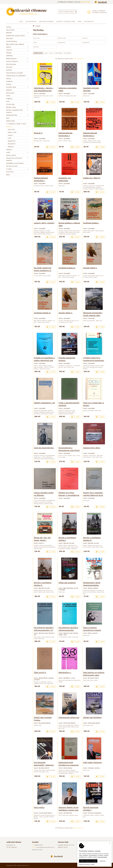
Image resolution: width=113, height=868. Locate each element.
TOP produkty (89, 21)
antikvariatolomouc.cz (23, 865)
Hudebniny (9, 81)
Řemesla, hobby (11, 107)
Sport (8, 118)
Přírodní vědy (10, 104)
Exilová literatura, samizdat (15, 73)
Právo (8, 101)
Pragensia (9, 99)
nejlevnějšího (58, 53)
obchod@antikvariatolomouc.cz (46, 847)
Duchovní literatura (12, 61)
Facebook (102, 2)
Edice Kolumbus (11, 64)
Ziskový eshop (99, 865)
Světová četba (11, 121)
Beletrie (9, 47)
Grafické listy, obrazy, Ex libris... (16, 36)
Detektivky (9, 56)
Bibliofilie (9, 33)
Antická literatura (12, 41)
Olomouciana (10, 93)
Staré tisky (9, 38)
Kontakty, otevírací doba (66, 21)
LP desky (9, 169)
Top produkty (10, 30)
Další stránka (78, 59)
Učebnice (9, 150)
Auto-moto (11, 129)
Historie (9, 79)
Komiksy (9, 84)
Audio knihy (10, 172)
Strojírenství (12, 144)
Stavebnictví (12, 141)
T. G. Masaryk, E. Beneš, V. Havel (16, 124)
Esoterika (9, 70)
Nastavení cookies (37, 850)
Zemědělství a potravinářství (15, 163)
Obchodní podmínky (46, 21)
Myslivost (9, 90)
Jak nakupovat (31, 21)
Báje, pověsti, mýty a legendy (15, 44)
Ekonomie (9, 67)
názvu (51, 53)
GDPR (79, 21)
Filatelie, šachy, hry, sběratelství (16, 76)
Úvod (21, 21)
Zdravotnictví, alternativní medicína (14, 159)
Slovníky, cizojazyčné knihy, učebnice (15, 111)
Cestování (9, 50)
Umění (8, 152)
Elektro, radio (12, 132)
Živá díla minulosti (12, 166)
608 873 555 (85, 2)
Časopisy (9, 53)
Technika (9, 127)
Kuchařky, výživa (11, 87)
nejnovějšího (67, 53)
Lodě (9, 138)
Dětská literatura (11, 59)
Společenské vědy (12, 115)
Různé (8, 175)
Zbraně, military (11, 155)
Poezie (8, 96)
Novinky (9, 27)
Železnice (11, 147)
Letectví (10, 135)
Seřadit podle (38, 53)
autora (46, 53)
